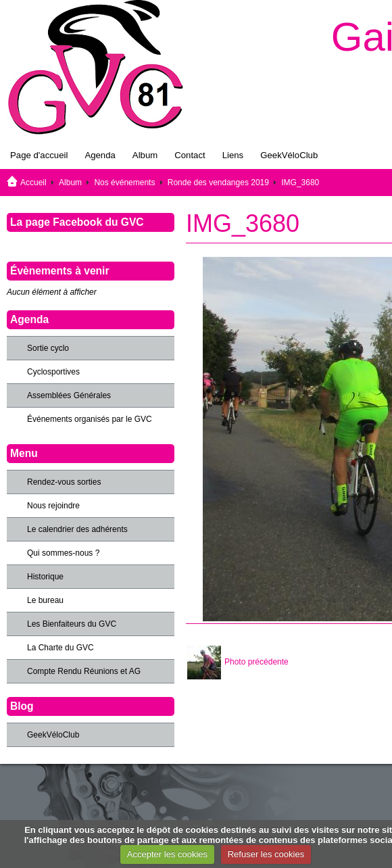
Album (145, 155)
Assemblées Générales (69, 395)
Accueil (33, 183)
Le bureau (45, 600)
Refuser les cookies (266, 854)
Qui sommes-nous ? (63, 553)
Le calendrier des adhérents (77, 529)
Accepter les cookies (167, 854)
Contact (190, 155)
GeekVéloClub (289, 155)
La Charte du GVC (60, 648)
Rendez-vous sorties (64, 482)
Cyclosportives (53, 372)
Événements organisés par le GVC (90, 419)
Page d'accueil (39, 155)
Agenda (100, 155)
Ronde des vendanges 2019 (218, 183)
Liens (233, 155)
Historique (45, 577)
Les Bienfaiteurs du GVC (72, 624)
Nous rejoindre (53, 506)
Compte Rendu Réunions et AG (84, 671)
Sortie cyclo (48, 348)
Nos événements (124, 183)
